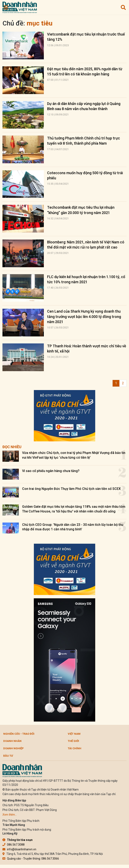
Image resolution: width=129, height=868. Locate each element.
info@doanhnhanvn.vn (19, 849)
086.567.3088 (14, 845)
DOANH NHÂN (12, 741)
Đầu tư (8, 756)
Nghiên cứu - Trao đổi (19, 734)
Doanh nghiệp (14, 748)
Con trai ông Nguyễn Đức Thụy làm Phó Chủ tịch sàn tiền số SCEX (71, 489)
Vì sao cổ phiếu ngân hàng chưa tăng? (51, 471)
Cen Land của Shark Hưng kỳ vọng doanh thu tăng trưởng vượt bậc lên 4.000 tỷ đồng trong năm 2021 (84, 316)
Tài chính (75, 748)
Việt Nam (74, 734)
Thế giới (73, 741)
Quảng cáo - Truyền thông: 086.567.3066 (31, 859)
